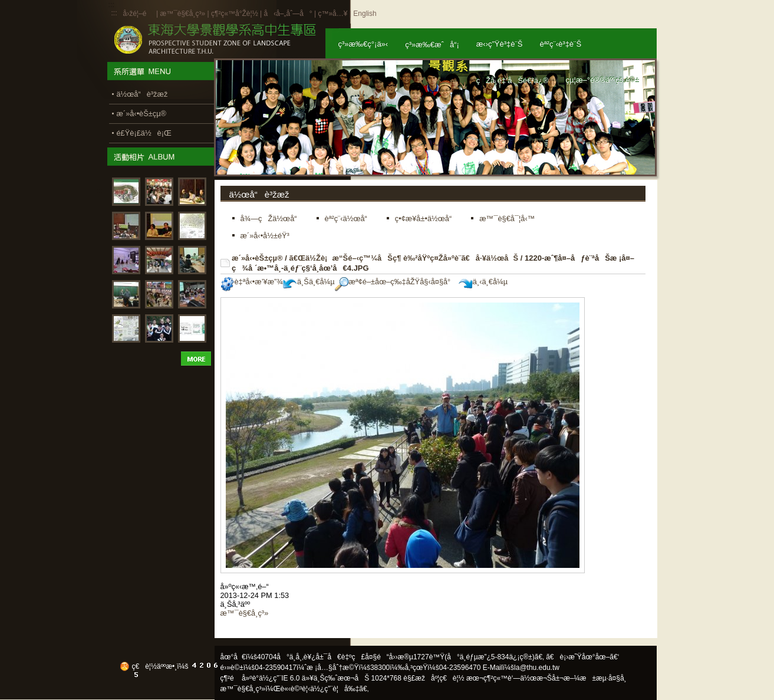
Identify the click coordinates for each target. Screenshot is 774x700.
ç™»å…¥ (332, 14)
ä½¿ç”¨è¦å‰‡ (335, 689)
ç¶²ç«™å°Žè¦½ (235, 14)
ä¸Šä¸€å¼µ (309, 282)
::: (114, 13)
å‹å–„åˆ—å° (288, 14)
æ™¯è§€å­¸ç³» (183, 14)
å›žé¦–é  (139, 14)
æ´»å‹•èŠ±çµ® (257, 258)
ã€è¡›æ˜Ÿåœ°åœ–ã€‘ (582, 657)
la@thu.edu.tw (537, 668)
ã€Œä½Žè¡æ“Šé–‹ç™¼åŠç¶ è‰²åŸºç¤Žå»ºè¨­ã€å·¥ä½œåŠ (404, 258)
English (365, 14)
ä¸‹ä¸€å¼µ (483, 282)
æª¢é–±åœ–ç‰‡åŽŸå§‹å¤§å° (396, 282)
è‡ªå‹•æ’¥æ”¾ (252, 282)
